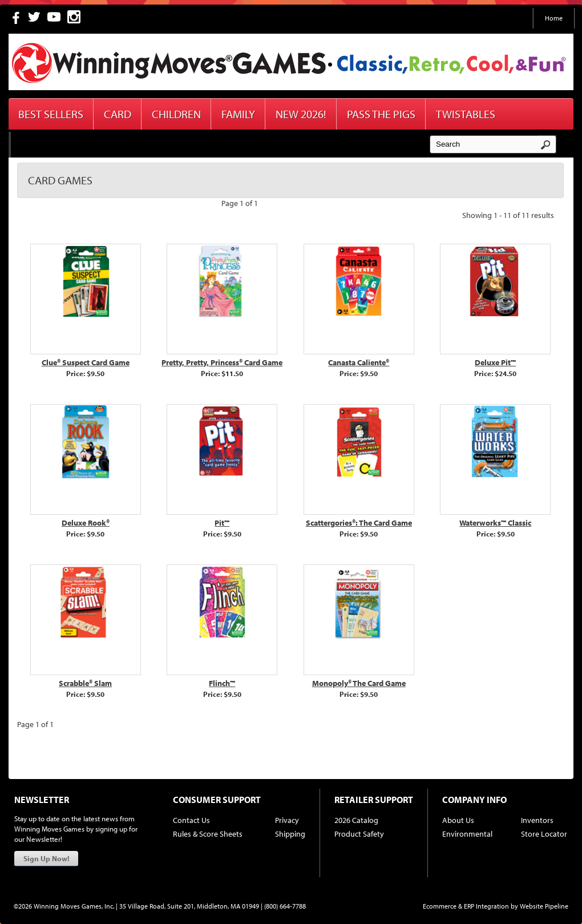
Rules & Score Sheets (208, 834)
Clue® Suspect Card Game (86, 362)
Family (238, 114)
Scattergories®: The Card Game (359, 523)
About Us (458, 820)
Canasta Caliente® (359, 362)
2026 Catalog (356, 820)
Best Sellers (51, 114)
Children (176, 114)
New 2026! (301, 114)
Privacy (287, 820)
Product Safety (359, 834)
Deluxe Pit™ (495, 362)
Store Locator (544, 834)
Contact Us (191, 820)
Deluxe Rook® (86, 523)
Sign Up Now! (46, 858)
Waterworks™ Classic (495, 523)
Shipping (290, 834)
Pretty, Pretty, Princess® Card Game (222, 362)
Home (554, 18)
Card (118, 114)
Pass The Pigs (381, 114)
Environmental (467, 834)
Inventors (537, 820)
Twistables (466, 114)
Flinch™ (222, 683)
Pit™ (222, 523)
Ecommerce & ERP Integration (466, 906)
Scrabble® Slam (85, 683)
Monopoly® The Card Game (359, 683)
